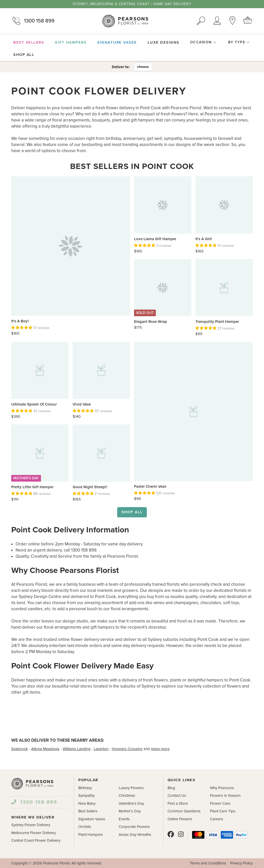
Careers (217, 819)
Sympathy (86, 796)
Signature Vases (92, 819)
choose (143, 67)
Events (124, 819)
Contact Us (177, 796)
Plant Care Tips (223, 811)
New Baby (87, 803)
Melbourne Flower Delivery (34, 833)
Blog (171, 788)
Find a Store (178, 803)
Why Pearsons (222, 788)
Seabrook (20, 749)
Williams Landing (77, 749)
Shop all (132, 512)
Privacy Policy (241, 863)
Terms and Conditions (208, 863)
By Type (239, 42)
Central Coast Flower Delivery (36, 840)
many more (160, 749)
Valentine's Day (131, 803)
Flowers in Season (225, 796)
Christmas (127, 796)
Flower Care (220, 803)
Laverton (101, 749)
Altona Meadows (45, 749)
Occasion (203, 42)
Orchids (85, 827)
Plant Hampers (91, 835)
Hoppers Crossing (127, 749)
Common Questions (184, 811)
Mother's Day (130, 811)
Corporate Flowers (134, 827)
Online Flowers (180, 819)
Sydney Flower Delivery (31, 825)
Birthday (85, 788)
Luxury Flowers (131, 788)
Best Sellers (88, 811)
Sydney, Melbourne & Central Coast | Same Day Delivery (132, 4)
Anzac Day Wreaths (135, 835)
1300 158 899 (33, 21)
